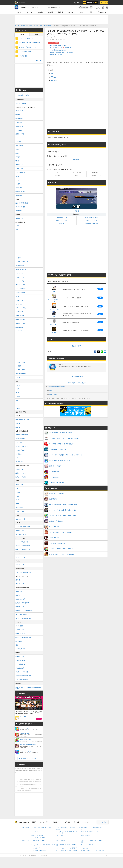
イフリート (19, 488)
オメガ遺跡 (19, 211)
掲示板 (36, 35)
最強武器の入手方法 (62, 217)
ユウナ (17, 389)
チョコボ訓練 (19, 626)
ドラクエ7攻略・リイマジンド (39, 831)
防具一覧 (62, 223)
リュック (18, 408)
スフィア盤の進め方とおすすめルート (59, 50)
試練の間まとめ (20, 657)
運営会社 (77, 822)
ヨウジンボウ (19, 508)
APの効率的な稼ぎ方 (21, 534)
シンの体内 (19, 195)
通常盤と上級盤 (20, 530)
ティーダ (18, 385)
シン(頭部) (18, 366)
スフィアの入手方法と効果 (23, 527)
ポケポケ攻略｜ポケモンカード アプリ (91, 831)
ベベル (17, 180)
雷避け (17, 645)
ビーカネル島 (19, 169)
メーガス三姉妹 (20, 511)
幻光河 (17, 153)
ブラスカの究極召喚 (21, 374)
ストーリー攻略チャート (56, 48)
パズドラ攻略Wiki (61, 835)
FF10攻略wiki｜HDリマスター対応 (57, 387)
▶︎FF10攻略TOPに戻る (23, 95)
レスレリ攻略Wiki (36, 848)
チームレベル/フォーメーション (24, 611)
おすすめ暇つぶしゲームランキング (30, 758)
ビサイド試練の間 (20, 660)
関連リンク (54, 80)
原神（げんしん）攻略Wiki (38, 840)
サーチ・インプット (21, 634)
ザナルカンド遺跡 (20, 192)
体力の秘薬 (76, 159)
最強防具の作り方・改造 (56, 55)
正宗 (17, 458)
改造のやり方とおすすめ (91, 223)
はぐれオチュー (20, 266)
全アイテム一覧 (20, 565)
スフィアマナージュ (21, 289)
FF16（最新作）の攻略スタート (58, 46)
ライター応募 (103, 822)
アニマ (17, 504)
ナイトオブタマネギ (21, 450)
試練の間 (61, 12)
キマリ (17, 230)
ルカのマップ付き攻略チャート (28, 47)
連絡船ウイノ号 (20, 134)
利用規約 (34, 822)
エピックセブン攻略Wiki (87, 844)
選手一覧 (18, 580)
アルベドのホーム (20, 172)
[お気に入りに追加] (84, 7)
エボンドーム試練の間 (22, 680)
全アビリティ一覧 (20, 557)
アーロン (18, 404)
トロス (17, 226)
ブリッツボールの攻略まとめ (23, 572)
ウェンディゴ (19, 300)
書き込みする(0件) (77, 346)
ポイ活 (77, 3)
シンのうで (19, 331)
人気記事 (22, 35)
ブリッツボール (102, 12)
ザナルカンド (19, 111)
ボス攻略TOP (19, 218)
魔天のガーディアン (21, 323)
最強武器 (51, 12)
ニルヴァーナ (19, 442)
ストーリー (30, 12)
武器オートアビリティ (62, 220)
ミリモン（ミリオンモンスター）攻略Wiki (67, 850)
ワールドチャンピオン (22, 446)
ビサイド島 (19, 122)
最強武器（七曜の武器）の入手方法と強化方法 (62, 52)
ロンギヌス (19, 454)
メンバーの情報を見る (77, 376)
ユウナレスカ (19, 327)
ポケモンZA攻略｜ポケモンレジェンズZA (42, 827)
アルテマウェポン (20, 439)
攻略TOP (19, 12)
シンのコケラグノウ (21, 269)
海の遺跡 (18, 115)
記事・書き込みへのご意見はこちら (77, 383)
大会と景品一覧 (20, 607)
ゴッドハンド (19, 462)
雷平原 (17, 161)
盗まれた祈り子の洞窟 (22, 203)
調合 (91, 12)
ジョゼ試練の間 (20, 668)
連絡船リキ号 (19, 126)
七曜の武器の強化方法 (22, 435)
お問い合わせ (68, 822)
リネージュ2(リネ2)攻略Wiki (39, 850)
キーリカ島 (19, 130)
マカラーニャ (19, 165)
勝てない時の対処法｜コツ (23, 614)
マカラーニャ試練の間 (22, 672)
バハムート (19, 500)
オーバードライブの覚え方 (23, 546)
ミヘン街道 (19, 142)
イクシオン (19, 492)
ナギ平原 (18, 184)
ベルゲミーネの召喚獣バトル (23, 637)
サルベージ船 (19, 119)
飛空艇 (17, 176)
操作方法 (18, 595)
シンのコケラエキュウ (22, 262)
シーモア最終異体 (20, 370)
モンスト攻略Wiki (85, 835)
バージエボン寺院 (20, 207)
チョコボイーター (20, 277)
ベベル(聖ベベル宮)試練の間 (23, 676)
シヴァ (17, 496)
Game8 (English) (86, 822)
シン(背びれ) (19, 258)
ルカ (17, 138)
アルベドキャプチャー (22, 285)
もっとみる (39, 60)
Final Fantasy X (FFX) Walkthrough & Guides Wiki (28, 688)
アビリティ (82, 12)
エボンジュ (19, 378)
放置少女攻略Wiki (61, 840)
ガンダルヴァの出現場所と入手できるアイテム (31, 43)
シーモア (18, 296)
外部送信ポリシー (57, 822)
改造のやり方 (19, 469)
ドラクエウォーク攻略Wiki (38, 837)
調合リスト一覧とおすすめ (23, 550)
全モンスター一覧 (20, 519)
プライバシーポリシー (44, 822)
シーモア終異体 (20, 316)
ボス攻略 (41, 12)
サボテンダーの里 (20, 649)
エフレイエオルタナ (21, 308)
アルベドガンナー (20, 293)
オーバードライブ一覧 (22, 542)
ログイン (104, 3)
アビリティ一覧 (20, 584)
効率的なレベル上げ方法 (22, 603)
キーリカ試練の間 (20, 664)
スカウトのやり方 (20, 599)
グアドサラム (19, 157)
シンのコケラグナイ (21, 362)
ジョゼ (17, 149)
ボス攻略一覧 (68, 48)
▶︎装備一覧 (77, 200)
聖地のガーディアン (21, 319)
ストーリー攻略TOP (21, 103)
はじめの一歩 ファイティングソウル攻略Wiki (92, 850)
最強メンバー (19, 591)
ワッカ (17, 393)
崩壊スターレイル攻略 (37, 835)
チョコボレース (20, 630)
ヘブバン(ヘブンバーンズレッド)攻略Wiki (67, 848)
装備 (50, 391)
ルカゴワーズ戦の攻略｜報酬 (23, 618)
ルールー (18, 397)
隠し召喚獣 (19, 641)
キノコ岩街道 (19, 145)
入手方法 (54, 77)
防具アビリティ (53, 394)
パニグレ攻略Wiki (85, 848)
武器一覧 (18, 423)
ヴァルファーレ (20, 485)
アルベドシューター (21, 273)
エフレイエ (19, 304)
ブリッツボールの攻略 (25, 52)
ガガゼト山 (19, 188)
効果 (52, 74)
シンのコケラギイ (20, 281)
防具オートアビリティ (91, 220)
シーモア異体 (19, 312)
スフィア (71, 12)
